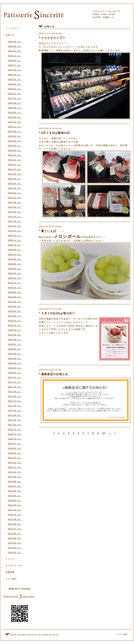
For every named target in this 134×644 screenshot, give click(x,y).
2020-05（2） (15, 264)
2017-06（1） (15, 406)
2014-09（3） (15, 519)
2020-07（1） (15, 254)
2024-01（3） (15, 122)
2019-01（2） (15, 321)
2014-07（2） (15, 529)
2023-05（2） (15, 136)
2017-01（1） (15, 425)
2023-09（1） (15, 131)
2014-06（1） (15, 533)
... (110, 433)
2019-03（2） (15, 311)
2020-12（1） (15, 235)
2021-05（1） (15, 212)
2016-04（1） (15, 453)
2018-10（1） (15, 330)
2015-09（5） (15, 477)
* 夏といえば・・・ (52, 231)
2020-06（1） (15, 259)
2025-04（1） (15, 75)
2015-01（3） (15, 505)
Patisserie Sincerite (27, 635)
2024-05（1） (15, 112)
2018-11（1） (15, 325)
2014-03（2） (15, 543)
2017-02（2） (15, 420)
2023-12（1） (15, 127)
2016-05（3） (15, 448)
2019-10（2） (15, 287)
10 (104, 433)
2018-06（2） (15, 349)
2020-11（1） (15, 240)
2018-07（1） (15, 344)
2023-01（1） (15, 150)
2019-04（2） (15, 306)
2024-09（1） (15, 103)
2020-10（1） (15, 245)
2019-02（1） (15, 316)
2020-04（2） (15, 269)
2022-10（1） (15, 165)
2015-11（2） (15, 467)
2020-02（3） (15, 273)
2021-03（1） (15, 221)
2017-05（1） (15, 410)
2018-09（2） (15, 335)
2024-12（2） (15, 94)
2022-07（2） (15, 169)
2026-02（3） (15, 51)
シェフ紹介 (11, 579)
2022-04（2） (15, 179)
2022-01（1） (15, 193)
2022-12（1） (15, 155)
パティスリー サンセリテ (106, 11)
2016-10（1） (15, 439)
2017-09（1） (15, 392)
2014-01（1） (15, 552)
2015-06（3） (15, 491)
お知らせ (10, 35)
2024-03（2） (15, 117)
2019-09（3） (15, 292)
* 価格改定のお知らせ (53, 374)
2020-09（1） (15, 250)
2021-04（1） (15, 217)
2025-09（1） (15, 60)
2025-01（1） (15, 89)
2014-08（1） (15, 524)
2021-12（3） (15, 198)
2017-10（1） (15, 387)
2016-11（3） (15, 434)
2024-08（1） (15, 108)
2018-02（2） (15, 368)
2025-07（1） (15, 65)
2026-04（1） (15, 46)
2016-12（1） (15, 429)
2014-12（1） (15, 510)
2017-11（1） (15, 382)
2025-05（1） (15, 70)
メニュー (10, 559)
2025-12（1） (15, 56)
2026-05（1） (15, 42)
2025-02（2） (15, 84)
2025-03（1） (15, 79)
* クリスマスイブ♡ (52, 38)
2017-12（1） (15, 377)
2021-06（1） (15, 207)
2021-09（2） (15, 202)
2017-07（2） (15, 401)
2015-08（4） (15, 481)
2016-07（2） (15, 444)
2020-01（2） (15, 278)
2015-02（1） (15, 500)
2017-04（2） (15, 415)
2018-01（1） (15, 373)
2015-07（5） (15, 486)
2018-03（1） (15, 363)
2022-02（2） (15, 188)
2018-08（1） (15, 340)
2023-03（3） (15, 141)
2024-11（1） (15, 98)
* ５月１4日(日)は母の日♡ (57, 313)
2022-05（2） (15, 174)
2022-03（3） (15, 183)
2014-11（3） (15, 515)
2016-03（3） (15, 458)
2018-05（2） (15, 354)
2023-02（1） (15, 146)
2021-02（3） (15, 226)
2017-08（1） (15, 396)
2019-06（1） (15, 297)
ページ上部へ (122, 634)
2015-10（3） (15, 472)
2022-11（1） (15, 160)
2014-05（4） (15, 538)
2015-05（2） (15, 496)
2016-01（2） (15, 463)
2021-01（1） (15, 231)
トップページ (12, 28)
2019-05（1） (15, 302)
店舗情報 (10, 572)
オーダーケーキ (13, 566)
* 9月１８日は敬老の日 (54, 133)
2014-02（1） (15, 548)
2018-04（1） (15, 358)
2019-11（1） (15, 283)
